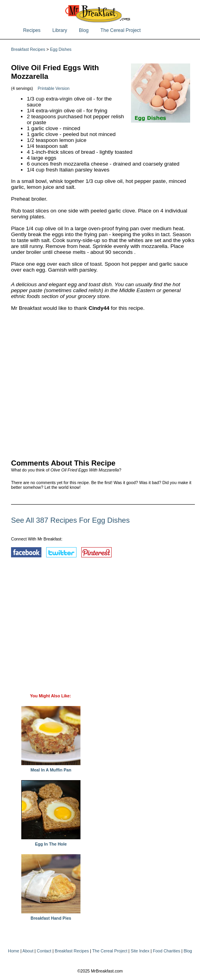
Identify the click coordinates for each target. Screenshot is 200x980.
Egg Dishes (61, 49)
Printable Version (54, 88)
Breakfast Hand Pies (51, 916)
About (28, 951)
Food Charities (166, 951)
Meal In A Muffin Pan (51, 768)
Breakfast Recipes (28, 49)
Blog (84, 30)
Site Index (140, 951)
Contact (44, 951)
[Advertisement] (103, 383)
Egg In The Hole (51, 842)
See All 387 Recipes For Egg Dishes (70, 520)
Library (60, 30)
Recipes (32, 30)
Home (13, 951)
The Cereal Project (121, 30)
